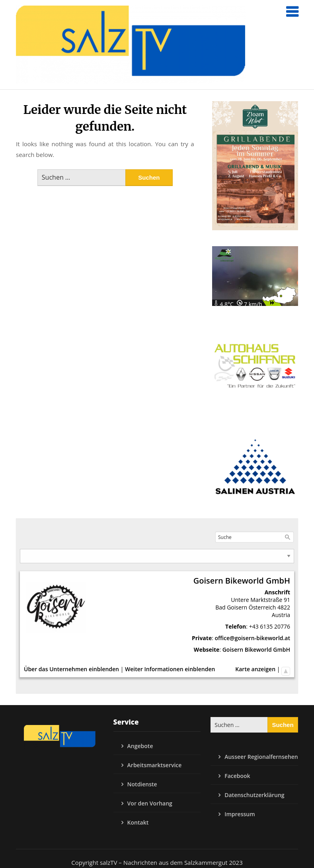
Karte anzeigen (255, 669)
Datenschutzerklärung (254, 795)
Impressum (240, 814)
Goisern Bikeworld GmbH (256, 650)
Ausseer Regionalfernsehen (261, 757)
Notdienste (142, 784)
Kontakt (138, 822)
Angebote (140, 746)
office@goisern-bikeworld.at (253, 638)
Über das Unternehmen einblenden (71, 669)
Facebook (237, 776)
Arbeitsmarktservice (155, 765)
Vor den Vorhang (150, 803)
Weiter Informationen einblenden (170, 669)
